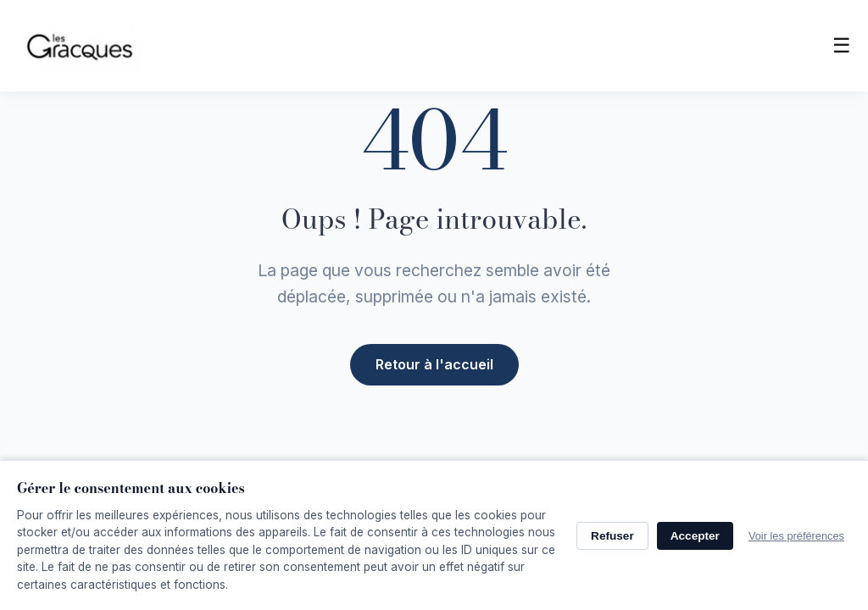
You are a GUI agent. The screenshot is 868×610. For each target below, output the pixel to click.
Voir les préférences (796, 536)
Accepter (695, 536)
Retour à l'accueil (434, 363)
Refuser (612, 536)
